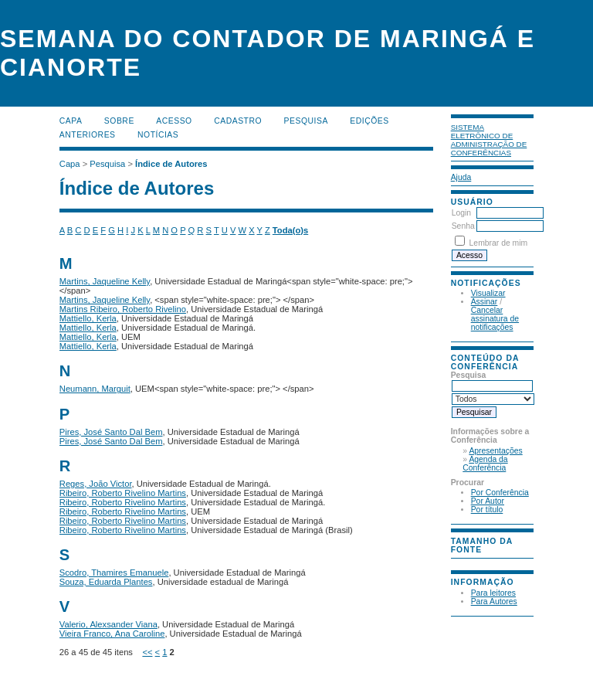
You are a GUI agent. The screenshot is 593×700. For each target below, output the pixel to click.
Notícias (158, 135)
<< (147, 652)
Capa (71, 121)
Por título (487, 510)
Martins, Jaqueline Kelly (105, 281)
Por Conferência (500, 493)
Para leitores (493, 593)
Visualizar (488, 293)
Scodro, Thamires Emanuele (114, 573)
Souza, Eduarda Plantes (106, 582)
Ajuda (461, 177)
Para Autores (494, 601)
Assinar (485, 302)
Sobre (119, 121)
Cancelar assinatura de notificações (495, 319)
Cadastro (238, 121)
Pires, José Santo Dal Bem (111, 432)
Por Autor (488, 501)
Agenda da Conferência (485, 464)
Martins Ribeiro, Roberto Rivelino (123, 309)
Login (461, 213)
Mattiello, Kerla (88, 318)
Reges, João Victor (96, 484)
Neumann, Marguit (95, 389)
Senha (463, 226)
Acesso (174, 121)
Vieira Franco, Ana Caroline (112, 634)
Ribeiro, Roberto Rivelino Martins (123, 493)
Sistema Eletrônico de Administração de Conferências (489, 140)
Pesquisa (306, 121)
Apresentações (495, 451)
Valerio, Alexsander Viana (108, 624)
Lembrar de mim (499, 243)
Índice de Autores (171, 164)
